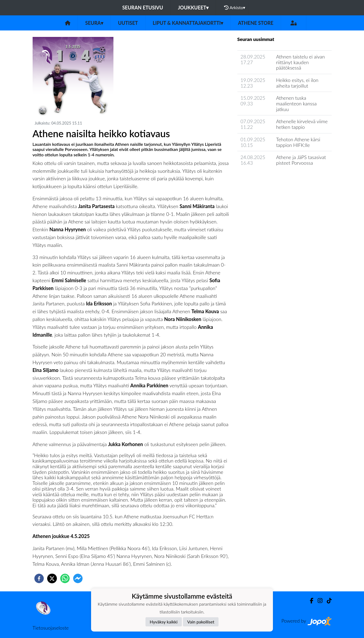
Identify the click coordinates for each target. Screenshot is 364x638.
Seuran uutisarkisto (261, 178)
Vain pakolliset (201, 622)
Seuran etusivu (143, 8)
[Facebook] (309, 601)
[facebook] (39, 578)
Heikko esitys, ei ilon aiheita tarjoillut (297, 83)
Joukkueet (193, 8)
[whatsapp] (65, 578)
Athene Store (256, 23)
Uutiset (128, 23)
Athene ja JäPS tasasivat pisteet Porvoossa (301, 160)
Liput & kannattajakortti (188, 23)
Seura (94, 23)
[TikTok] (327, 601)
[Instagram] (318, 601)
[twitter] (52, 578)
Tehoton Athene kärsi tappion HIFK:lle (298, 142)
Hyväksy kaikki (164, 622)
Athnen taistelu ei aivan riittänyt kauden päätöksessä (301, 62)
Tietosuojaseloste (51, 628)
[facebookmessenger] (78, 578)
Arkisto (235, 8)
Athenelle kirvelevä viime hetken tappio (302, 124)
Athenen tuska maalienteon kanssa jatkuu (297, 103)
